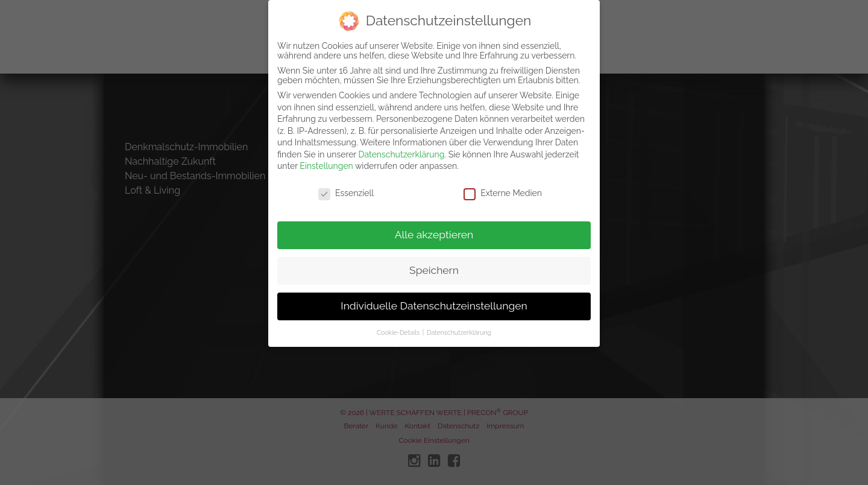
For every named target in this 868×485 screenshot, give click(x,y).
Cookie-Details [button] (399, 325)
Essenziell (346, 186)
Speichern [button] (434, 263)
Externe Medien (503, 186)
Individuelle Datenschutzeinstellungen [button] (434, 299)
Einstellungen (326, 159)
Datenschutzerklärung (402, 147)
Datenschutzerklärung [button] (459, 325)
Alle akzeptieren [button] (434, 227)
